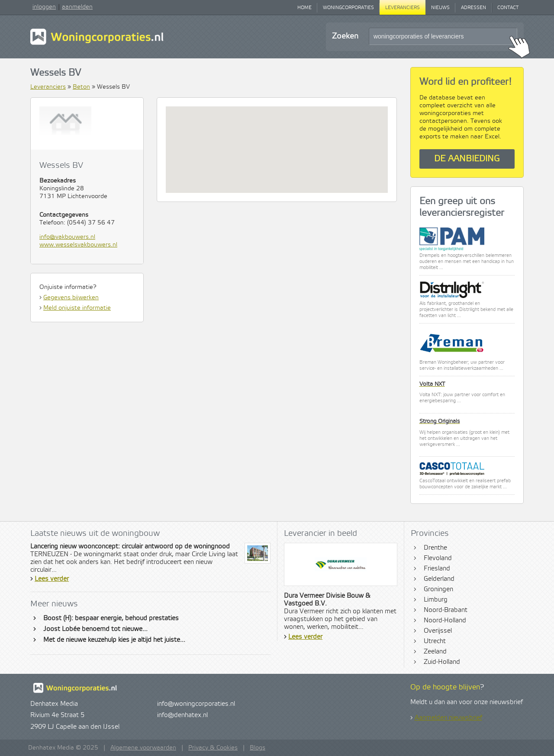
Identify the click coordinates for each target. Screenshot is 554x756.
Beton (81, 87)
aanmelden (77, 7)
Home (304, 8)
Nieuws (440, 8)
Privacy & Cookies (213, 748)
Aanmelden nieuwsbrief (448, 718)
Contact (508, 8)
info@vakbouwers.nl (67, 237)
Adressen (473, 8)
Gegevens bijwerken (71, 298)
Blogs (258, 748)
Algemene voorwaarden (143, 748)
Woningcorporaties (348, 8)
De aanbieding (467, 159)
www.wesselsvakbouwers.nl (78, 245)
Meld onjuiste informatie (77, 308)
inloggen (44, 7)
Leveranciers (403, 8)
